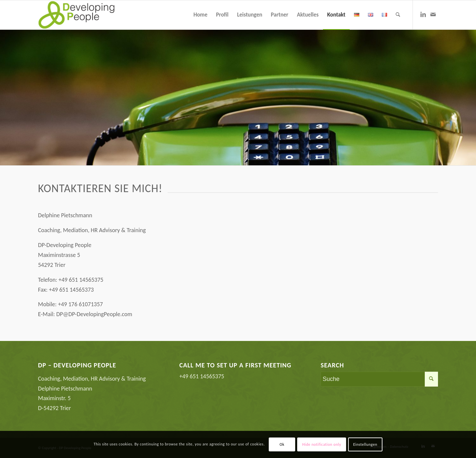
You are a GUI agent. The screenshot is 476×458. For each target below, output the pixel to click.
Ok (282, 444)
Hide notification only (322, 444)
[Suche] (398, 15)
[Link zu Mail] (433, 15)
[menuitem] (200, 15)
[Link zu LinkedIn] (423, 15)
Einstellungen (365, 444)
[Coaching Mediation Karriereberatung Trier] (77, 15)
